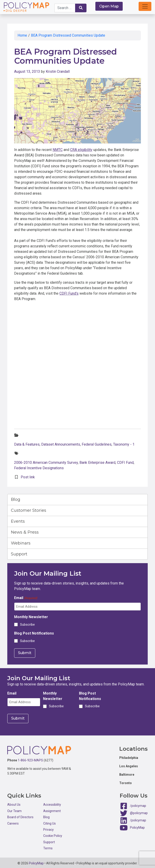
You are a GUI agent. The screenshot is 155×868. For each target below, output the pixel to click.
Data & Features (27, 444)
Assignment (52, 810)
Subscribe (27, 625)
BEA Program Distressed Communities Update (68, 35)
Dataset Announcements (61, 444)
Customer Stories (29, 510)
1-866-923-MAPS (30, 759)
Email (26, 598)
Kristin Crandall (58, 71)
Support (19, 554)
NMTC (58, 150)
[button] (145, 6)
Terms (48, 847)
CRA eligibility (81, 150)
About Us (14, 803)
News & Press (25, 532)
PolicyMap (137, 826)
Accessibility (52, 803)
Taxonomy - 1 (124, 444)
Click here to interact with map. (77, 353)
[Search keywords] (65, 8)
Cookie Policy (53, 835)
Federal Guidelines (97, 444)
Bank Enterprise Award (97, 463)
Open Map (109, 6)
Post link (28, 477)
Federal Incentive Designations (39, 468)
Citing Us (50, 822)
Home (22, 35)
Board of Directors (20, 816)
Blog (16, 499)
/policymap (138, 805)
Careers (13, 822)
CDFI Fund (125, 463)
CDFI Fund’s (69, 293)
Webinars (21, 543)
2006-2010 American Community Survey (46, 463)
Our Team (14, 810)
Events (18, 521)
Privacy (48, 828)
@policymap (139, 812)
